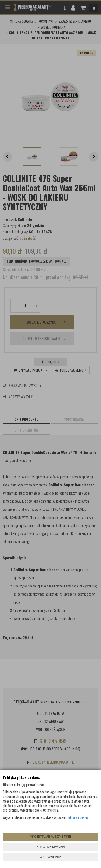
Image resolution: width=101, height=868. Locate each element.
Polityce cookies (78, 817)
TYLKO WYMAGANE (51, 847)
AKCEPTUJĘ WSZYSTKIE (50, 837)
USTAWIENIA (50, 857)
